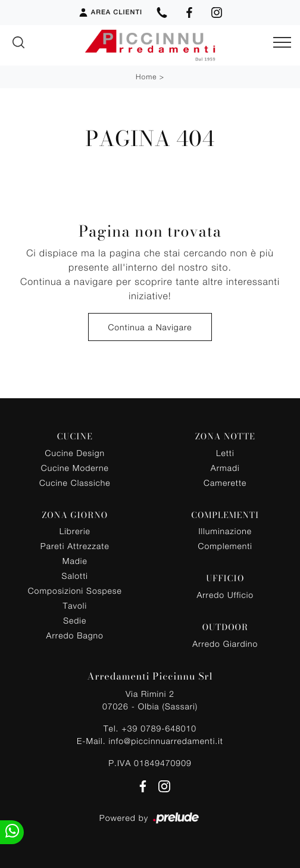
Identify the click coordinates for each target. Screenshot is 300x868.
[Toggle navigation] (282, 43)
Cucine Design (75, 453)
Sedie (75, 620)
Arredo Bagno (75, 635)
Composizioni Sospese (75, 590)
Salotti (75, 576)
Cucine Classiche (75, 483)
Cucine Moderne (75, 468)
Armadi (225, 468)
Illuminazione (225, 531)
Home (146, 77)
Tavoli (75, 605)
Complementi (225, 546)
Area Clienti (110, 13)
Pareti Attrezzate (75, 546)
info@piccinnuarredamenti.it (165, 741)
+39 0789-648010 (159, 728)
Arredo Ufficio (225, 595)
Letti (225, 453)
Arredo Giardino (225, 644)
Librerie (75, 531)
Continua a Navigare (150, 327)
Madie (75, 561)
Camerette (225, 483)
